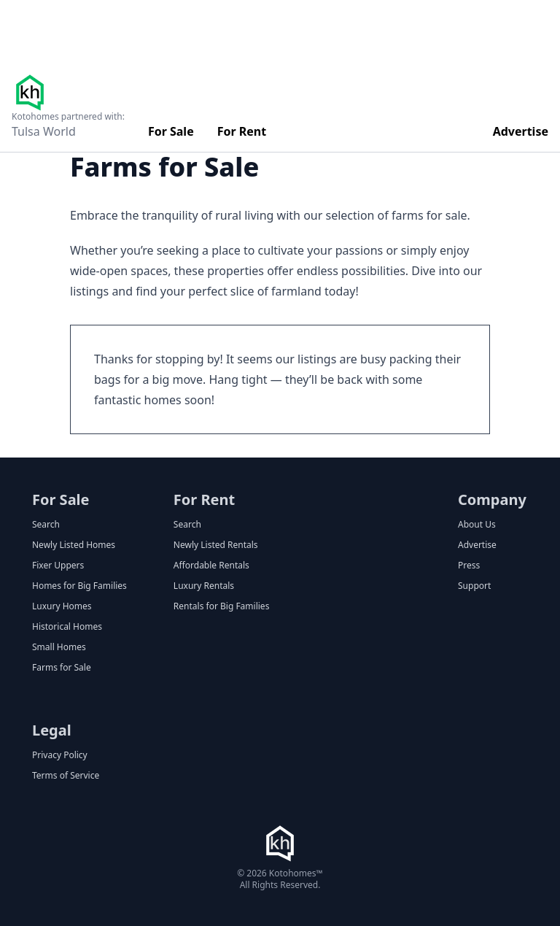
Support (474, 586)
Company (492, 499)
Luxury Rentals (204, 586)
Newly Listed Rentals (216, 545)
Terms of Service (66, 776)
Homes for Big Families (79, 586)
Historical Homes (67, 627)
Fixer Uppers (58, 566)
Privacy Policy (60, 755)
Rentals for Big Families (222, 606)
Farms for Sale (62, 668)
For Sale (171, 131)
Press (469, 566)
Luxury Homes (62, 606)
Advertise (521, 131)
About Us (477, 525)
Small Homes (59, 647)
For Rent (242, 131)
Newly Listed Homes (74, 545)
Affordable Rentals (211, 566)
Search (46, 525)
